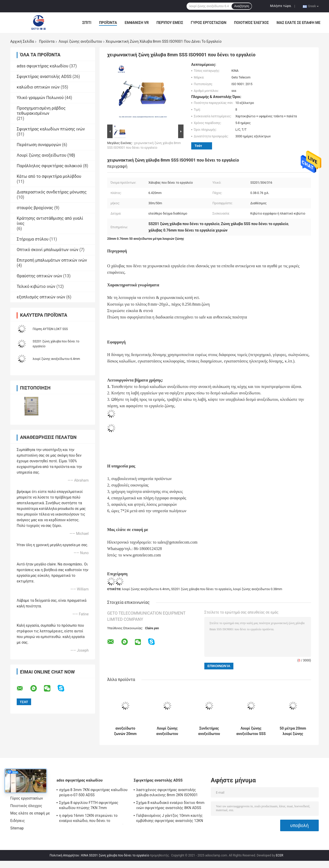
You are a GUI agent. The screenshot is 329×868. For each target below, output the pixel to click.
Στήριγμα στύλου (33, 239)
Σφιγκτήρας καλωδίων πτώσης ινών (51, 129)
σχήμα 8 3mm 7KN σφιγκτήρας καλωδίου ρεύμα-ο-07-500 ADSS (93, 792)
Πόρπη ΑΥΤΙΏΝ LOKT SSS (50, 329)
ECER (280, 855)
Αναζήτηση (242, 6)
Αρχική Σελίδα (22, 41)
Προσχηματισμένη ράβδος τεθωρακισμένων (41, 111)
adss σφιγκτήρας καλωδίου (43, 66)
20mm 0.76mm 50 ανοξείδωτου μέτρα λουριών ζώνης (146, 239)
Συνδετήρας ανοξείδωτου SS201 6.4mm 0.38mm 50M (209, 731)
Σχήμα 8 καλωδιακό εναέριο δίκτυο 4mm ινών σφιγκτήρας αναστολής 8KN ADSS (170, 805)
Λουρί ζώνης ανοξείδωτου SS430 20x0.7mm (167, 731)
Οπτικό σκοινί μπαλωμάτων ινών (48, 250)
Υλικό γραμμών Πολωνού (40, 98)
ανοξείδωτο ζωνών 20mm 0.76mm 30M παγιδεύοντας (125, 731)
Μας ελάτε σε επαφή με (299, 23)
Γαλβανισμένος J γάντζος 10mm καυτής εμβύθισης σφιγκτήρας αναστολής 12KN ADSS (170, 819)
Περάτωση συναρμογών (39, 145)
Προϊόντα (108, 23)
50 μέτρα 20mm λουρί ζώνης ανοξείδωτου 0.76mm (293, 731)
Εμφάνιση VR (137, 23)
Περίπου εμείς (170, 23)
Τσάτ (198, 146)
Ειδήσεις (18, 821)
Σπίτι (87, 23)
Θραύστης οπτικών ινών (39, 276)
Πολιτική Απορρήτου (64, 855)
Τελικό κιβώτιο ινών (36, 286)
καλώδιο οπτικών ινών (38, 87)
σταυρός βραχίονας (35, 208)
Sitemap (17, 828)
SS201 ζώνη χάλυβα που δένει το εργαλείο (201, 589)
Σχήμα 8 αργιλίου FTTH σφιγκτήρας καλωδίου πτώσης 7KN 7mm (89, 805)
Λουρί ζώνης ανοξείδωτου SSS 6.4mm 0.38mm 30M (251, 731)
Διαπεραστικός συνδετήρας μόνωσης (52, 192)
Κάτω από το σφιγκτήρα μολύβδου (49, 176)
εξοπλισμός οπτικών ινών (41, 297)
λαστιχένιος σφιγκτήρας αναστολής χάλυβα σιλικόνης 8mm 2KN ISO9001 (167, 792)
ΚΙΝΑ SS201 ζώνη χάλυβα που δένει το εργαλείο (115, 855)
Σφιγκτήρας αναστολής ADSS (44, 77)
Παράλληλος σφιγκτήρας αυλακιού (49, 166)
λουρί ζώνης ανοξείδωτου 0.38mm (258, 589)
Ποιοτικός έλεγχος (252, 23)
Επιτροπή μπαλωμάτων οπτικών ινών (52, 260)
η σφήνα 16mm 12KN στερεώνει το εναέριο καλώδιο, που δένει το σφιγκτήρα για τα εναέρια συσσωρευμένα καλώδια (93, 819)
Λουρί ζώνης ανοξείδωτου (80, 41)
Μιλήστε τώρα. (281, 6)
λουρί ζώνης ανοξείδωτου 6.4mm (56, 359)
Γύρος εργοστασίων (208, 23)
